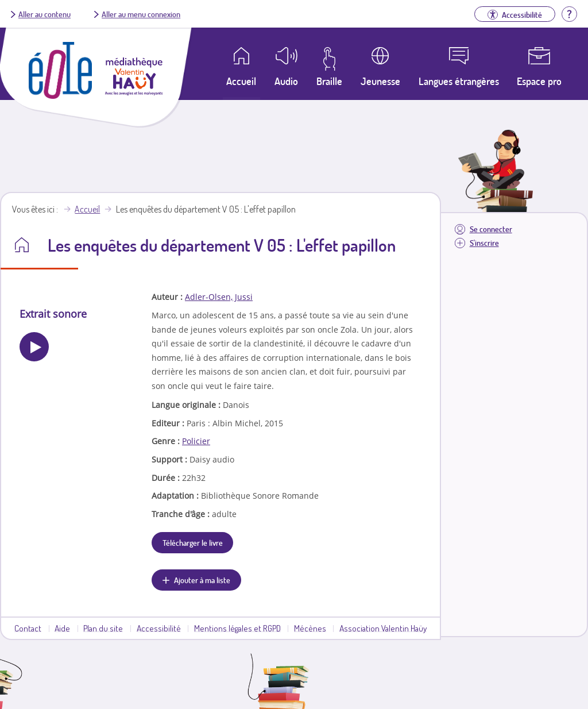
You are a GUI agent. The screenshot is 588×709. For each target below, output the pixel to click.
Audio (286, 81)
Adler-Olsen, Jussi (219, 297)
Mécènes (310, 628)
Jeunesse (380, 81)
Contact (28, 628)
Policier (196, 441)
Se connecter (491, 229)
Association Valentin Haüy (383, 628)
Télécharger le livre (193, 542)
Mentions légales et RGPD (237, 628)
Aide (62, 628)
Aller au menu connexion (141, 14)
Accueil (87, 209)
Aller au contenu (45, 14)
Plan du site (103, 628)
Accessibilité (159, 628)
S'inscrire (484, 243)
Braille (329, 81)
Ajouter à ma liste (202, 580)
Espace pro (539, 81)
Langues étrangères (459, 81)
